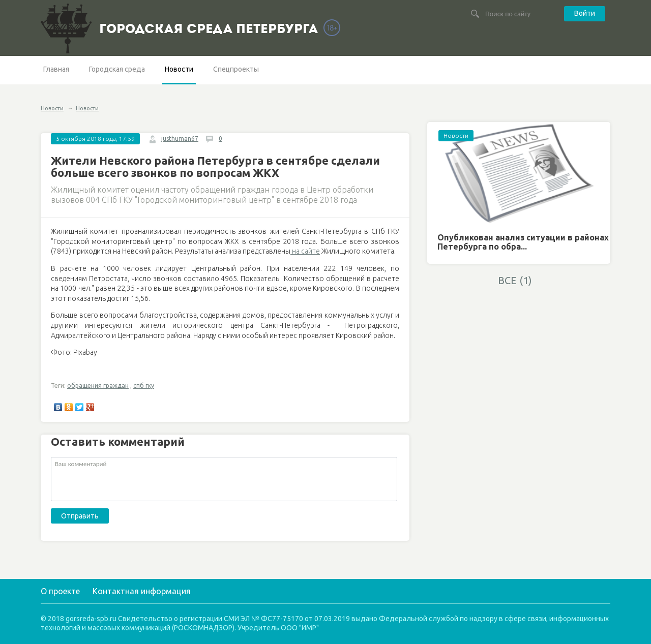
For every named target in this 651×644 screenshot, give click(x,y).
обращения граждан (98, 386)
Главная (56, 69)
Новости (179, 69)
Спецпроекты (236, 69)
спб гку (144, 386)
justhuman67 (180, 139)
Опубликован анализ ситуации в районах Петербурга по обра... (523, 242)
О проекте (60, 591)
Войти (585, 13)
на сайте (305, 251)
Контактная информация (142, 591)
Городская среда (117, 69)
